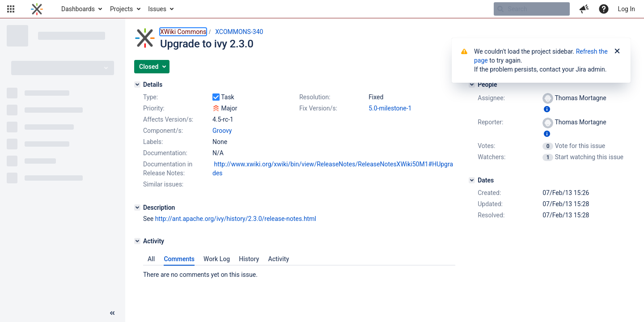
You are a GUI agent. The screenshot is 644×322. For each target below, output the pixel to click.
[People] (472, 85)
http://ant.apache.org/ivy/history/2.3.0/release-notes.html (236, 219)
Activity (278, 259)
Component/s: (163, 131)
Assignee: (491, 98)
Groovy (222, 131)
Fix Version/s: (318, 108)
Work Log (217, 259)
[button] (11, 9)
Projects (121, 9)
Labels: (153, 142)
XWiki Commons (183, 32)
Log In (627, 9)
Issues (157, 9)
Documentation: (165, 153)
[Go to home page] (37, 9)
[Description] (137, 208)
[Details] (137, 85)
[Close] (617, 51)
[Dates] (472, 180)
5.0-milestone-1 (390, 108)
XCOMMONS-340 (239, 32)
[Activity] (137, 241)
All (151, 259)
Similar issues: (163, 184)
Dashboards (78, 9)
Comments (179, 259)
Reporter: (490, 122)
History (249, 259)
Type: (150, 97)
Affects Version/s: (168, 119)
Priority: (154, 108)
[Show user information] (547, 109)
